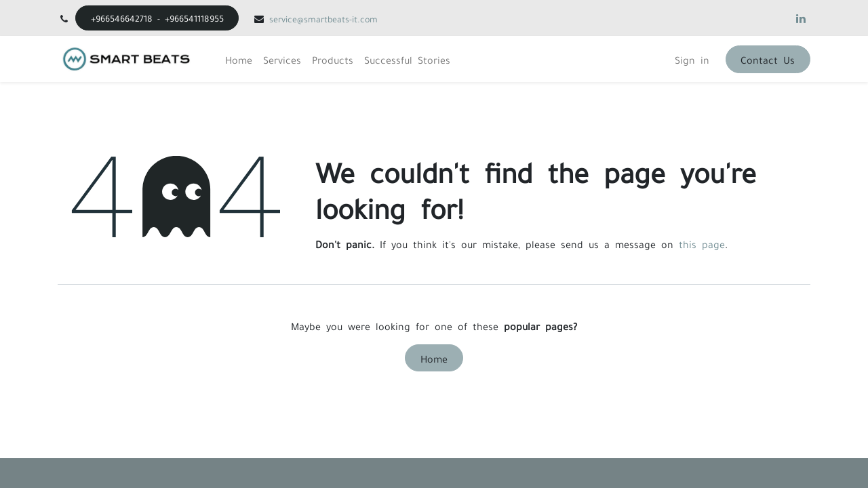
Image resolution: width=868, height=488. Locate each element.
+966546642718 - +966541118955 (157, 18)
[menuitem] (239, 59)
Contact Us (768, 59)
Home (434, 358)
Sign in (692, 59)
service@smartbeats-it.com (323, 18)
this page (702, 243)
